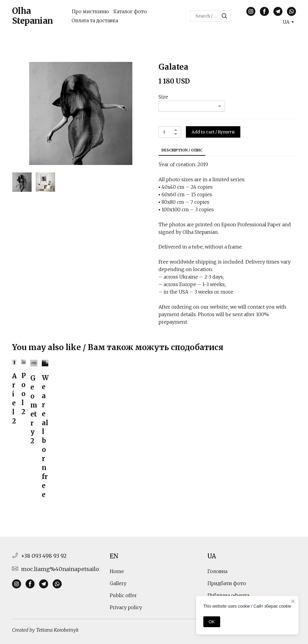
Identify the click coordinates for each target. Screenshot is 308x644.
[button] (224, 16)
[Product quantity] (168, 132)
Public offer (123, 595)
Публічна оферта (228, 595)
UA (212, 556)
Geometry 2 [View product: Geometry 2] (34, 409)
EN (114, 556)
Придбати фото (227, 583)
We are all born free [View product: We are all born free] (45, 436)
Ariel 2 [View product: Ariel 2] (14, 398)
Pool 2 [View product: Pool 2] (24, 394)
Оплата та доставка (95, 20)
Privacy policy (126, 607)
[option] (286, 22)
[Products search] (210, 16)
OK (212, 622)
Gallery (118, 583)
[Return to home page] (37, 16)
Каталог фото (130, 11)
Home (117, 571)
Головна (217, 571)
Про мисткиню (90, 11)
